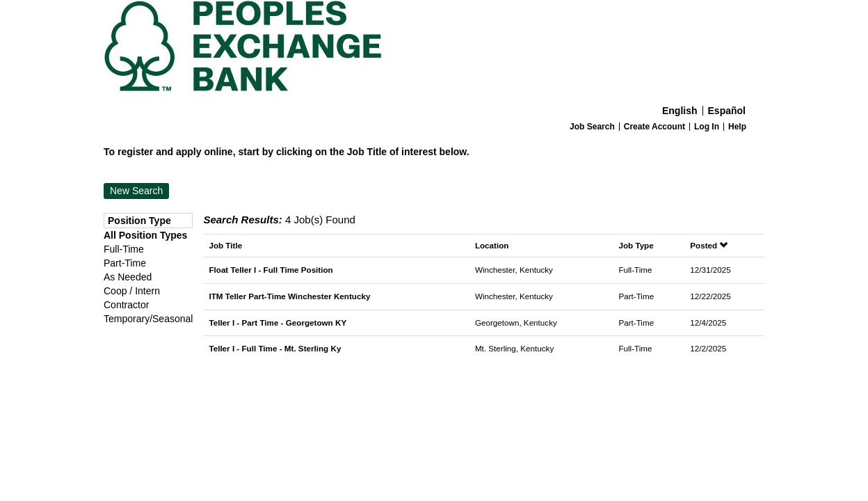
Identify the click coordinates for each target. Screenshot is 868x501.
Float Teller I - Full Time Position (271, 270)
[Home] (434, 49)
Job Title (225, 245)
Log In (707, 127)
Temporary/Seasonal (148, 319)
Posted (709, 245)
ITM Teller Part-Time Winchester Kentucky (289, 296)
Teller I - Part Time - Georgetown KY (278, 323)
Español (727, 111)
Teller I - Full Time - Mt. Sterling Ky (275, 348)
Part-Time (125, 263)
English (680, 111)
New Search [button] (136, 191)
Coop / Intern (132, 291)
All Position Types (145, 235)
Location (492, 245)
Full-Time (124, 249)
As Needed (128, 277)
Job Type (636, 245)
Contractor (126, 305)
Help (737, 127)
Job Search (592, 127)
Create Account (654, 127)
